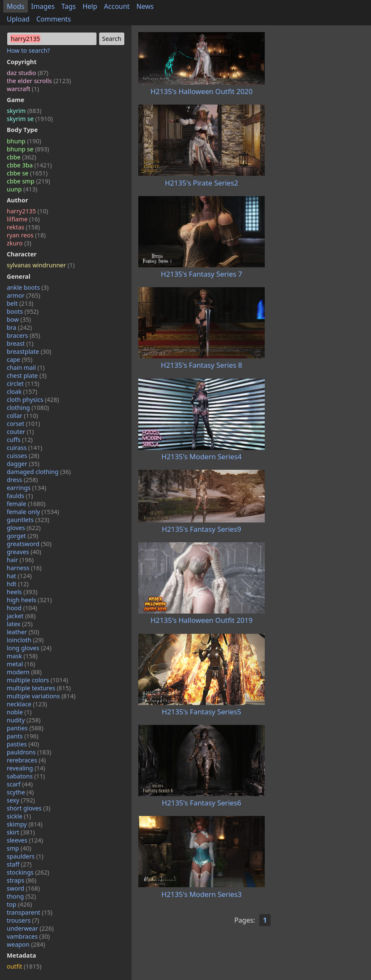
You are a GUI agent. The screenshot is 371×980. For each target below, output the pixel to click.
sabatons (26, 776)
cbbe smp (28, 181)
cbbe (22, 157)
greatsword (29, 544)
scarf (20, 784)
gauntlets (28, 520)
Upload (18, 19)
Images (43, 6)
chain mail (26, 367)
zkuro (19, 243)
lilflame (23, 219)
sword (23, 888)
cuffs (20, 440)
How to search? (28, 50)
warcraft (23, 89)
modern (24, 672)
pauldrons (29, 752)
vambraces (28, 936)
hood (22, 608)
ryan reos (26, 235)
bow (19, 319)
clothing (28, 408)
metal (21, 664)
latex (20, 624)
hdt (18, 584)
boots (23, 311)
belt (20, 303)
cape (20, 359)
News (145, 6)
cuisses (23, 456)
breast (20, 343)
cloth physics (33, 400)
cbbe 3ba (29, 165)
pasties (23, 744)
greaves (24, 552)
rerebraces (26, 760)
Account (117, 6)
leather (23, 632)
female (26, 504)
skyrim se (30, 119)
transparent (30, 912)
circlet (23, 384)
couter (20, 432)
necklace (27, 704)
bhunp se (28, 149)
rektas (23, 227)
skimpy (25, 824)
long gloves (29, 648)
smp (19, 848)
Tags (69, 6)
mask (22, 656)
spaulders (25, 856)
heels (22, 592)
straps (22, 880)
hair (20, 560)
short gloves (28, 808)
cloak (22, 392)
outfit (24, 966)
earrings (27, 488)
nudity (24, 720)
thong (21, 896)
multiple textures (39, 688)
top (19, 904)
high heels (29, 600)
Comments (54, 19)
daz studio (28, 73)
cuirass (24, 448)
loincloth (25, 640)
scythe (20, 792)
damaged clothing (39, 472)
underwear (30, 928)
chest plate (27, 376)
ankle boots (28, 287)
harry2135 (27, 211)
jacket (21, 616)
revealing (26, 768)
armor (23, 295)
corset (23, 424)
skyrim (24, 111)
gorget (22, 536)
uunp (22, 189)
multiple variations (41, 696)
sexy (21, 800)
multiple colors (38, 680)
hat (19, 576)
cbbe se (27, 173)
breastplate (29, 351)
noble (19, 712)
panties (25, 728)
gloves (24, 528)
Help (90, 6)
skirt (21, 832)
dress (22, 480)
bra (19, 327)
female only (33, 512)
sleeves (25, 840)
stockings (28, 872)
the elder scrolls (39, 81)
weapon (26, 944)
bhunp (24, 141)
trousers (23, 920)
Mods (16, 6)
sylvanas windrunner (41, 265)
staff (19, 864)
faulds (20, 496)
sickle (19, 816)
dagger (23, 464)
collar (22, 416)
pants (23, 736)
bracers (23, 335)
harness (24, 568)
